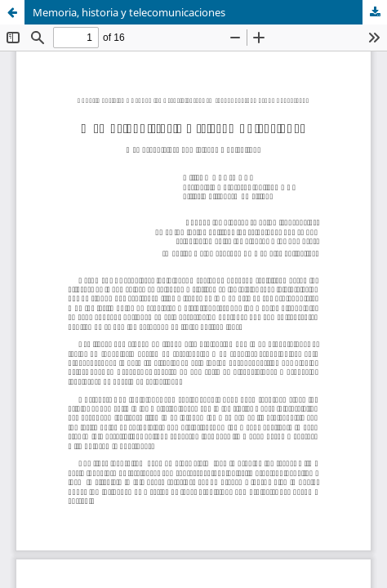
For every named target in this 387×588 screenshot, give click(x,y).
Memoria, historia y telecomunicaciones (129, 12)
